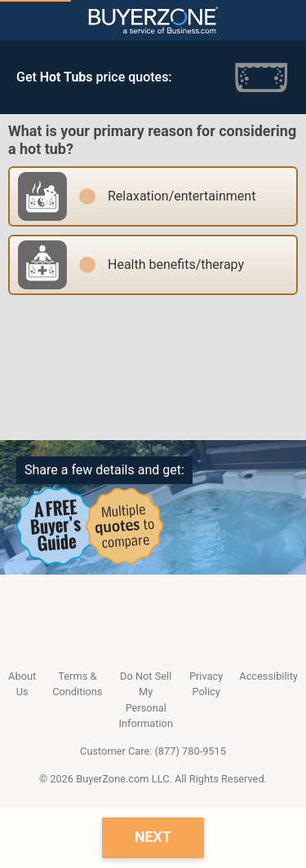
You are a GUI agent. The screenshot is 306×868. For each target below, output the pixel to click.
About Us (22, 684)
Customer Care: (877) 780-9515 (153, 751)
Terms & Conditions (77, 684)
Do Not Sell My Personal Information (145, 700)
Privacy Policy (206, 684)
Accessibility (268, 676)
